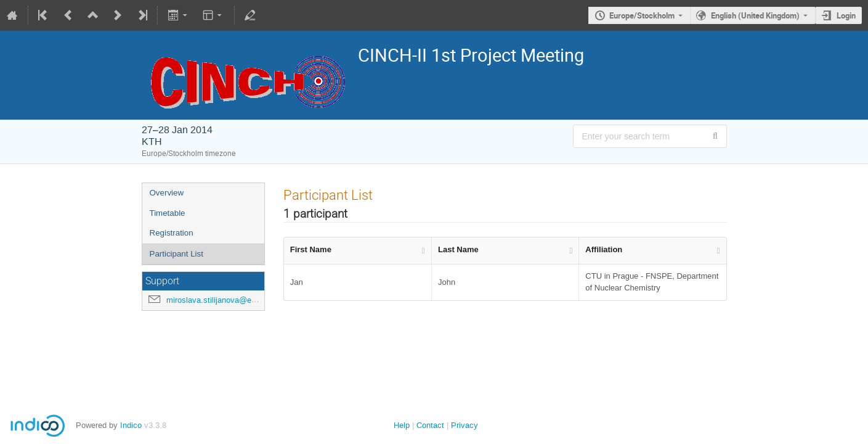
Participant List (176, 254)
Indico (131, 425)
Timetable (168, 213)
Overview (167, 193)
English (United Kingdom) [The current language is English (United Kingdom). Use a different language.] (755, 15)
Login (846, 15)
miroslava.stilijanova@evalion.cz (225, 300)
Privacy (464, 425)
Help (402, 425)
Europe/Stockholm (642, 15)
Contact (430, 425)
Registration (172, 233)
